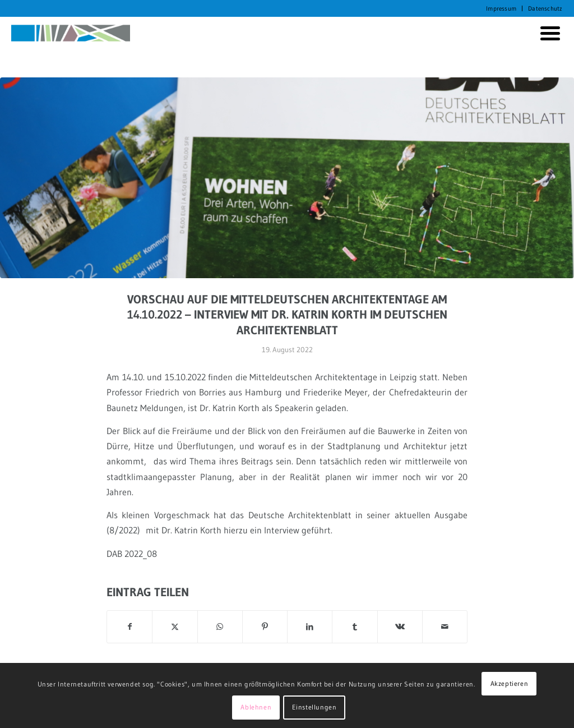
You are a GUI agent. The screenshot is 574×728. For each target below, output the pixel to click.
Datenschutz (545, 8)
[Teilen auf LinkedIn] (310, 627)
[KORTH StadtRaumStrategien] (71, 33)
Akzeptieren (510, 683)
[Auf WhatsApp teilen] (220, 627)
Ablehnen (256, 707)
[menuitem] (501, 8)
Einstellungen (314, 707)
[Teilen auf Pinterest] (265, 627)
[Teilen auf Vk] (400, 627)
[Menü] (548, 33)
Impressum (501, 8)
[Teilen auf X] (175, 627)
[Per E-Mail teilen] (445, 627)
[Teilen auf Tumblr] (355, 627)
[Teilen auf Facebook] (129, 627)
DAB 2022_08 (132, 554)
